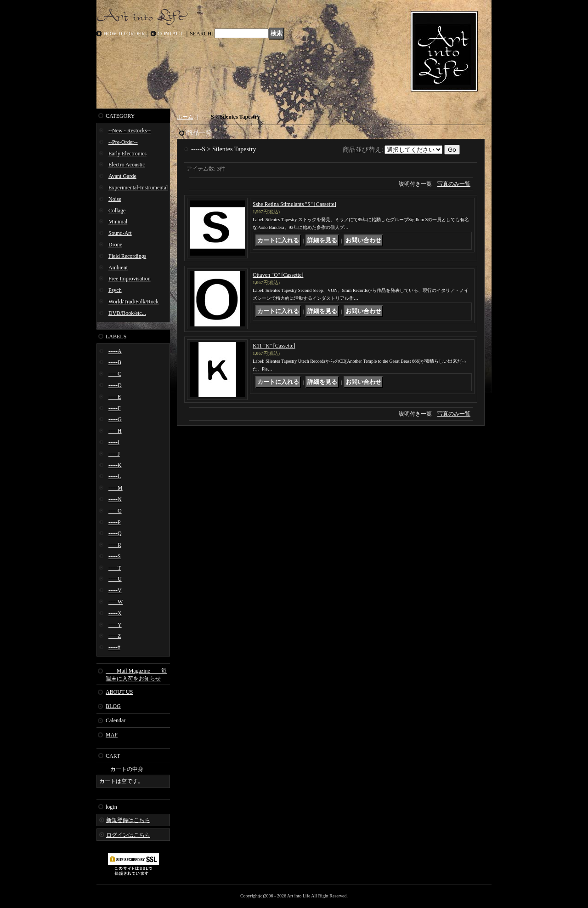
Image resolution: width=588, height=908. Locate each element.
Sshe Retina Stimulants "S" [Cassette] (294, 204)
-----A (115, 351)
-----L (115, 476)
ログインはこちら (128, 835)
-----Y (115, 625)
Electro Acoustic (127, 165)
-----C (115, 374)
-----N (115, 499)
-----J (114, 454)
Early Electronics (127, 154)
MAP (112, 735)
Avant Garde (122, 176)
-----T (115, 568)
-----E (115, 397)
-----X (115, 613)
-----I (114, 442)
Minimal (118, 222)
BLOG (113, 706)
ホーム (185, 117)
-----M (116, 488)
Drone (115, 245)
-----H (115, 431)
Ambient (118, 268)
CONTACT (170, 34)
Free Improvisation (130, 279)
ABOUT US (119, 692)
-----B (115, 362)
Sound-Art (120, 233)
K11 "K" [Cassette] (274, 346)
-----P (115, 522)
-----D (115, 385)
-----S (115, 556)
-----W (116, 602)
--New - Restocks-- (130, 131)
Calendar (116, 720)
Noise (115, 199)
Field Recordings (127, 256)
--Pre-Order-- (123, 142)
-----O (115, 511)
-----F (115, 408)
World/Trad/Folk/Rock (133, 302)
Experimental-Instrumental (138, 188)
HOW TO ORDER (124, 34)
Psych (115, 290)
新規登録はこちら (128, 820)
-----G (115, 419)
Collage (117, 211)
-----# (114, 647)
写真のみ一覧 (454, 184)
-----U (115, 579)
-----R (115, 545)
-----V (115, 590)
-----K (115, 465)
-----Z (115, 636)
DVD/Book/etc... (127, 313)
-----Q (115, 533)
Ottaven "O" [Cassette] (278, 275)
